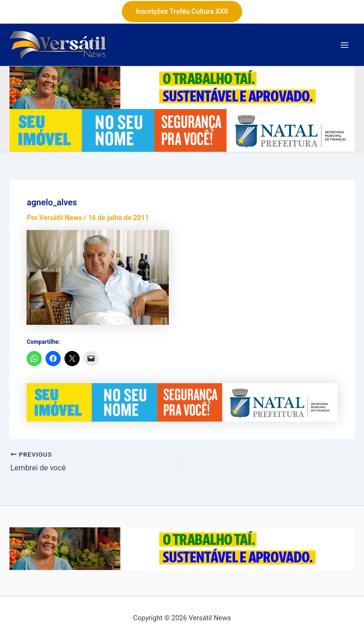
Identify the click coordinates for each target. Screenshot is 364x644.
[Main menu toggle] (345, 45)
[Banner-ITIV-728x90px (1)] (182, 130)
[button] (182, 12)
